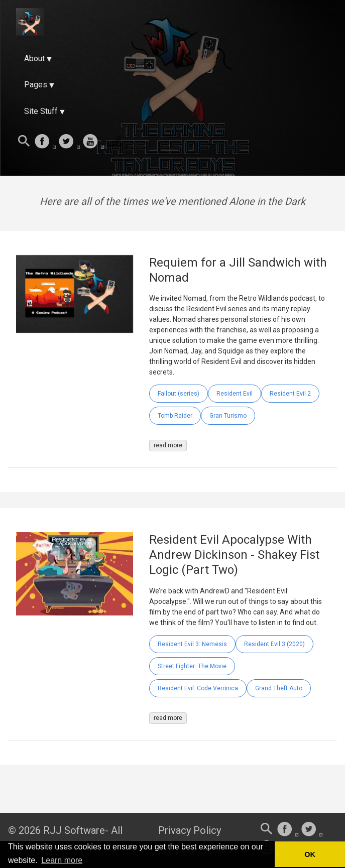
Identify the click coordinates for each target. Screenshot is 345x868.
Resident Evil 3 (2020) (274, 644)
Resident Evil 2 (290, 394)
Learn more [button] (62, 860)
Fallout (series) (179, 394)
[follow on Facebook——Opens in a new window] (45, 142)
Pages (36, 85)
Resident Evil (235, 394)
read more (168, 445)
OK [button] (310, 854)
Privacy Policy (190, 830)
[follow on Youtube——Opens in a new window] (93, 142)
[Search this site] (24, 142)
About (34, 58)
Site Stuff (41, 111)
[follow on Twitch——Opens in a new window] (118, 142)
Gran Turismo (228, 416)
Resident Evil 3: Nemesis (192, 644)
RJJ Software (74, 830)
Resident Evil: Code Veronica (198, 688)
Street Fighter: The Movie (192, 666)
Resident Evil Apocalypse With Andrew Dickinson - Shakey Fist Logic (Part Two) (234, 555)
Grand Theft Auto (279, 688)
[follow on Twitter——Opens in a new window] (69, 142)
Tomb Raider (175, 416)
